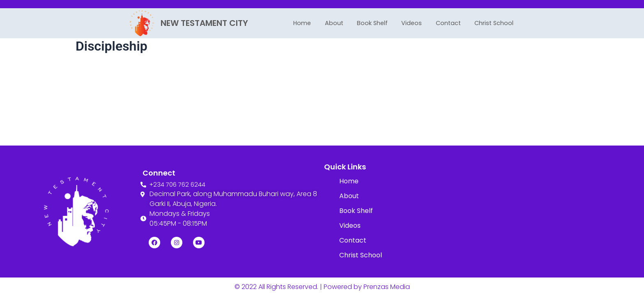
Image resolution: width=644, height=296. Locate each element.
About (329, 23)
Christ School (501, 23)
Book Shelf (370, 23)
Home (294, 23)
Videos (412, 23)
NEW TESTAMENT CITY (204, 23)
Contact (451, 23)
